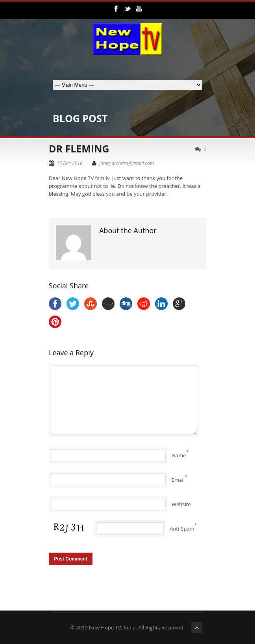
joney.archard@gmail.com (127, 163)
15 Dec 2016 (69, 163)
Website (181, 504)
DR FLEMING (79, 148)
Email (178, 480)
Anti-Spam (182, 529)
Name (179, 455)
